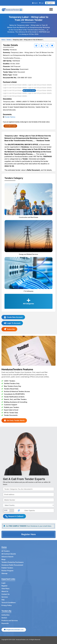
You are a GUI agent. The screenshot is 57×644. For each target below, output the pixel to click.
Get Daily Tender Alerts (14, 420)
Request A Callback (14, 516)
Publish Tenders (7, 568)
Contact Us (5, 594)
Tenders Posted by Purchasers (13, 562)
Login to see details (29, 91)
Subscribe (9, 329)
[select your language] (50, 3)
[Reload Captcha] (19, 511)
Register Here (28, 534)
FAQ (3, 600)
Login (41, 3)
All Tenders (6, 551)
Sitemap (4, 573)
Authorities (5, 615)
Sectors (4, 618)
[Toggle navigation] (52, 10)
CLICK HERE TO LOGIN (10, 126)
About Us (5, 591)
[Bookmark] (52, 46)
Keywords (5, 623)
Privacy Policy (7, 605)
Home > (4, 40)
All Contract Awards (9, 554)
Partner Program (7, 571)
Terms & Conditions (9, 603)
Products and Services (10, 620)
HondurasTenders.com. (22, 640)
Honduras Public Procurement (12, 565)
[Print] (36, 46)
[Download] (42, 46)
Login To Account (12, 323)
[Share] (47, 46)
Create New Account (13, 317)
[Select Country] (28, 505)
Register (35, 3)
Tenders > (9, 40)
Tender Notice (10, 117)
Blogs (4, 559)
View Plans (5, 589)
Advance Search (7, 557)
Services (5, 597)
